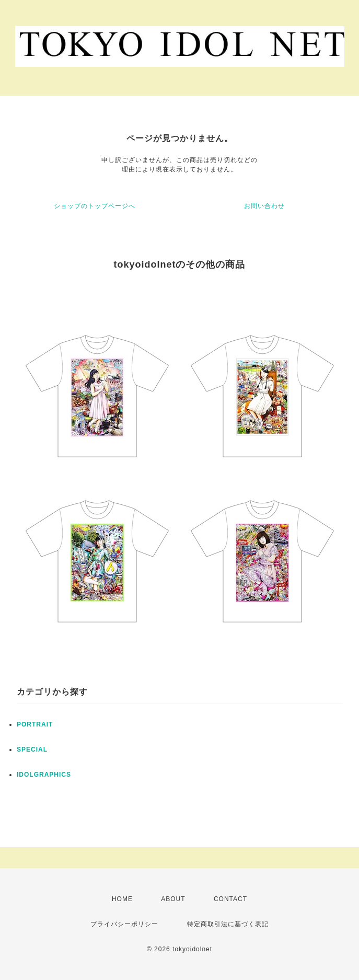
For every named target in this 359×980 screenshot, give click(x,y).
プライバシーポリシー (124, 924)
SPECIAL (32, 750)
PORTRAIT (35, 724)
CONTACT (230, 899)
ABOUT (173, 899)
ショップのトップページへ (95, 206)
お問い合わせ (264, 206)
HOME (122, 899)
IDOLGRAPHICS (44, 775)
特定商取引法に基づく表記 (228, 924)
